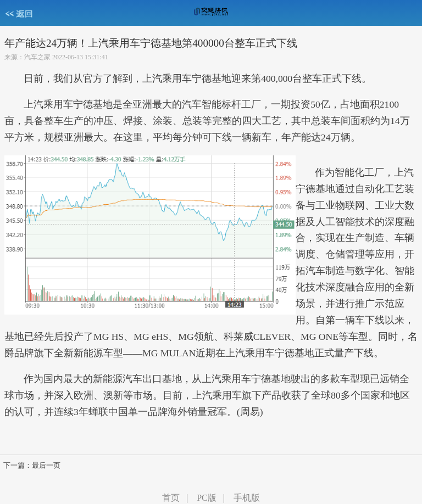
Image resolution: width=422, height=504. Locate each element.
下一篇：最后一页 (32, 466)
